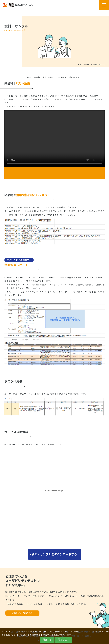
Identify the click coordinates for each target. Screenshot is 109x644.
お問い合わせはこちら (22, 613)
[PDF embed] (54, 491)
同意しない (64, 640)
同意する (47, 640)
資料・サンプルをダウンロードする (54, 554)
